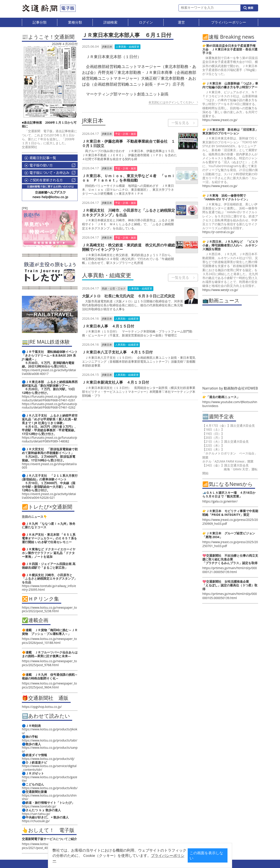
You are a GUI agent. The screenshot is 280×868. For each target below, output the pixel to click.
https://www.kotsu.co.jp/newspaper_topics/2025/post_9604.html (49, 685)
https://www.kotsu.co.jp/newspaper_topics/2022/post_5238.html (49, 609)
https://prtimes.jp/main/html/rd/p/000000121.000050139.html (230, 570)
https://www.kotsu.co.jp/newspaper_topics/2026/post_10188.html (49, 641)
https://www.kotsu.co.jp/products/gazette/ (50, 779)
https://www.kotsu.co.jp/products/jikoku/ (50, 731)
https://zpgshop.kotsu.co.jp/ (42, 707)
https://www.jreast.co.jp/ (220, 120)
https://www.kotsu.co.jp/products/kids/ (50, 788)
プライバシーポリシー (133, 859)
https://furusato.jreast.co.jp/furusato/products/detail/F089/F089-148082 (49, 439)
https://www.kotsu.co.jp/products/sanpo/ (50, 749)
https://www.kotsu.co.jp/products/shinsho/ (49, 797)
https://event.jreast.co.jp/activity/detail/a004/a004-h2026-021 (49, 496)
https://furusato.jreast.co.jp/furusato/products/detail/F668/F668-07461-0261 (49, 398)
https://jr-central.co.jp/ (218, 232)
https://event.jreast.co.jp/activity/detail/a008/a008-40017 (49, 372)
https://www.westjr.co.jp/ (220, 290)
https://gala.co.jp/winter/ (220, 501)
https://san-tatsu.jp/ (36, 814)
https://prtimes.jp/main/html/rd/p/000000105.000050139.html (230, 596)
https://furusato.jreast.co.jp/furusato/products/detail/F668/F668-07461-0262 (49, 406)
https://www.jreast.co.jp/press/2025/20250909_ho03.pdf (230, 522)
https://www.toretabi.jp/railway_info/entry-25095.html (49, 588)
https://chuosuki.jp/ (36, 821)
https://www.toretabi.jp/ (39, 806)
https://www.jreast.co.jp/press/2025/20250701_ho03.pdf (230, 544)
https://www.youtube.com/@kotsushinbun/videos (230, 404)
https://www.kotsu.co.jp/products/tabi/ (50, 740)
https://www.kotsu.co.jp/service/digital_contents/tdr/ (49, 768)
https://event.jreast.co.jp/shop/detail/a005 (49, 466)
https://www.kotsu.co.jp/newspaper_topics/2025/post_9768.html (49, 663)
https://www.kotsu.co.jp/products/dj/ (48, 759)
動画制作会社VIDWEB (241, 388)
